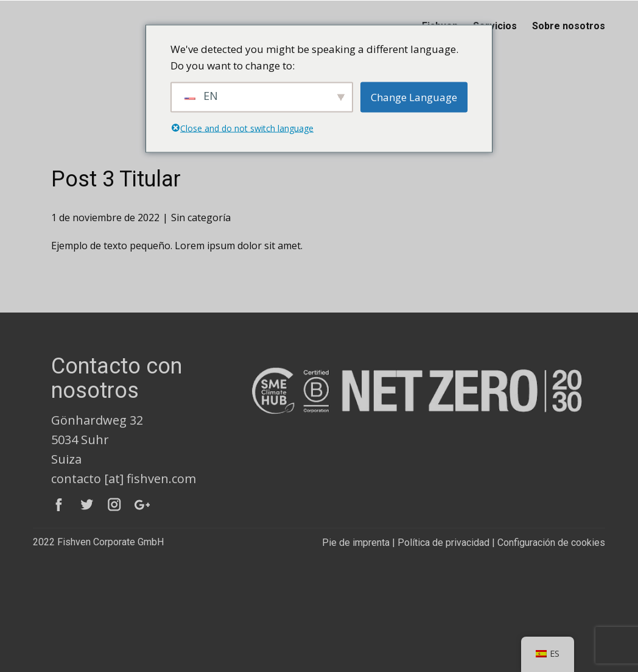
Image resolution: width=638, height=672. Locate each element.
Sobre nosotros (569, 26)
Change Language (414, 97)
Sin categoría (201, 218)
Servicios (495, 26)
